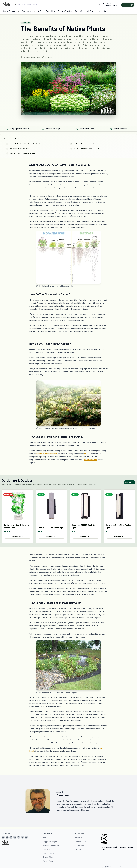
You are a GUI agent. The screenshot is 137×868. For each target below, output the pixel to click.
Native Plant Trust (91, 460)
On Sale (40, 11)
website (87, 454)
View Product (17, 537)
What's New (51, 11)
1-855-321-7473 (107, 4)
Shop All (130, 482)
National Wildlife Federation (47, 454)
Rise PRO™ (79, 11)
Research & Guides (65, 11)
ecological (37, 51)
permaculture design (81, 48)
